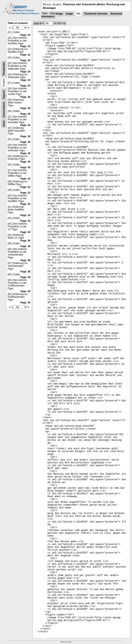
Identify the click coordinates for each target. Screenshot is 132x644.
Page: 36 (25, 232)
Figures (4, 95)
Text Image (57, 14)
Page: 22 (25, 46)
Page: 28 (25, 125)
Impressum (66, 642)
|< (41, 23)
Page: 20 (25, 35)
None (4, 124)
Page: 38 (25, 260)
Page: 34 (25, 204)
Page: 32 (25, 179)
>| (64, 23)
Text (45, 14)
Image (69, 14)
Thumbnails (4, 69)
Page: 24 (25, 72)
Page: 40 (25, 291)
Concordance (4, 110)
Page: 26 (25, 97)
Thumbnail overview (96, 14)
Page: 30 (25, 153)
